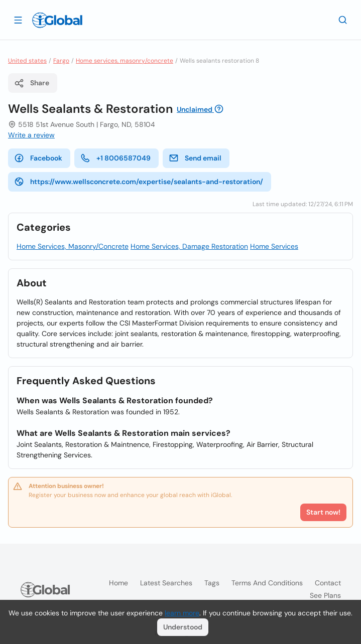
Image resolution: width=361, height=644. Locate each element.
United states (27, 61)
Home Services (274, 246)
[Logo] (57, 20)
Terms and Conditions (267, 583)
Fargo (61, 61)
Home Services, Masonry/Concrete (73, 246)
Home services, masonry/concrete (125, 61)
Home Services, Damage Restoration (189, 246)
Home (118, 583)
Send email (195, 158)
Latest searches (166, 583)
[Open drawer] (18, 20)
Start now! (323, 512)
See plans (325, 595)
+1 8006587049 (115, 158)
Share (32, 83)
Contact (328, 583)
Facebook (38, 158)
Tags (212, 583)
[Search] (343, 20)
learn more (182, 613)
